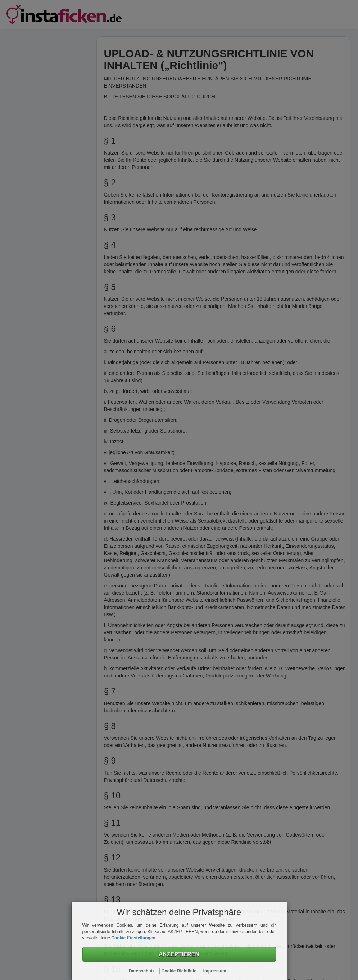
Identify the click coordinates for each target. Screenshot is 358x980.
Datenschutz (142, 971)
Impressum (215, 971)
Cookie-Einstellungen (133, 938)
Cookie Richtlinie (179, 971)
